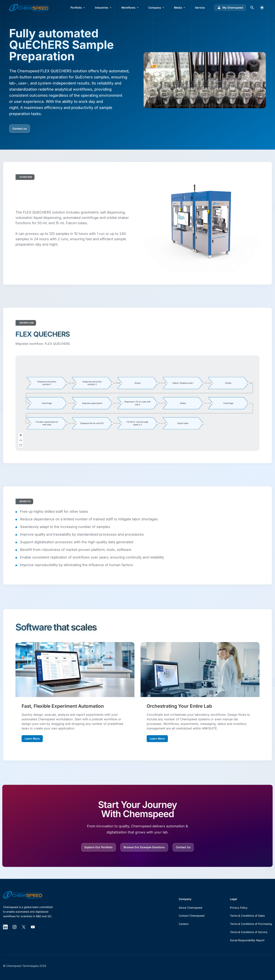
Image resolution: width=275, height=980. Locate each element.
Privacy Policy (239, 908)
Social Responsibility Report (247, 940)
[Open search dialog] (252, 8)
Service (200, 8)
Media (180, 8)
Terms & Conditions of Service (249, 932)
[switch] (262, 8)
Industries (104, 8)
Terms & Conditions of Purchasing (251, 924)
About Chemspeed (190, 908)
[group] (47, 383)
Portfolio (78, 8)
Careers (184, 924)
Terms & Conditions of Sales (247, 916)
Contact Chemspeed (192, 916)
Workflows (130, 8)
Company (157, 8)
